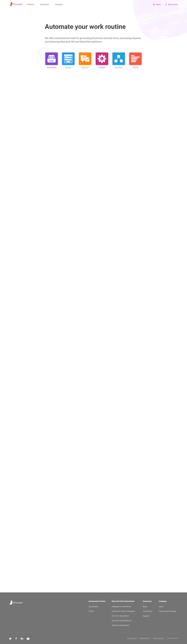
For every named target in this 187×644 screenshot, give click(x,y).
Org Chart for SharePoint (122, 621)
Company (60, 4)
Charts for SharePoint (120, 625)
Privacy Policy (132, 638)
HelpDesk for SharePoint (121, 607)
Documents (93, 607)
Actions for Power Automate (123, 611)
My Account (171, 4)
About (161, 607)
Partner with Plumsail (167, 611)
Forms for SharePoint (120, 616)
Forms (91, 611)
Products (31, 4)
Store (157, 4)
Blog (145, 607)
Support (146, 616)
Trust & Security (158, 638)
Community (148, 611)
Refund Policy (145, 638)
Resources (45, 4)
